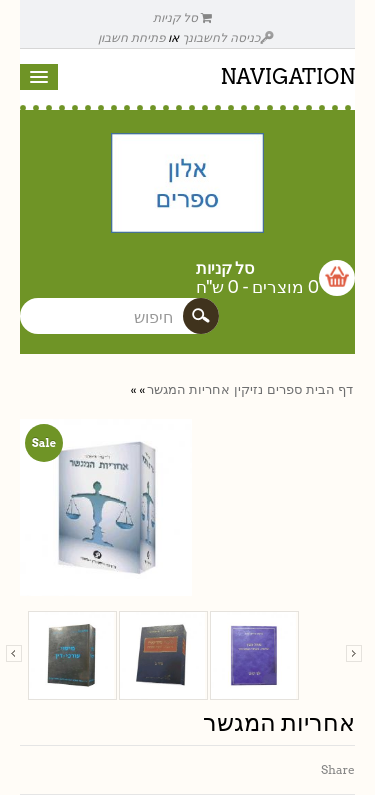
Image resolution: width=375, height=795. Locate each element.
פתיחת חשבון (131, 37)
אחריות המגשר (188, 389)
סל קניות (183, 17)
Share (338, 769)
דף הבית (329, 389)
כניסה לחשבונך (228, 37)
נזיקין (248, 389)
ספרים (284, 389)
